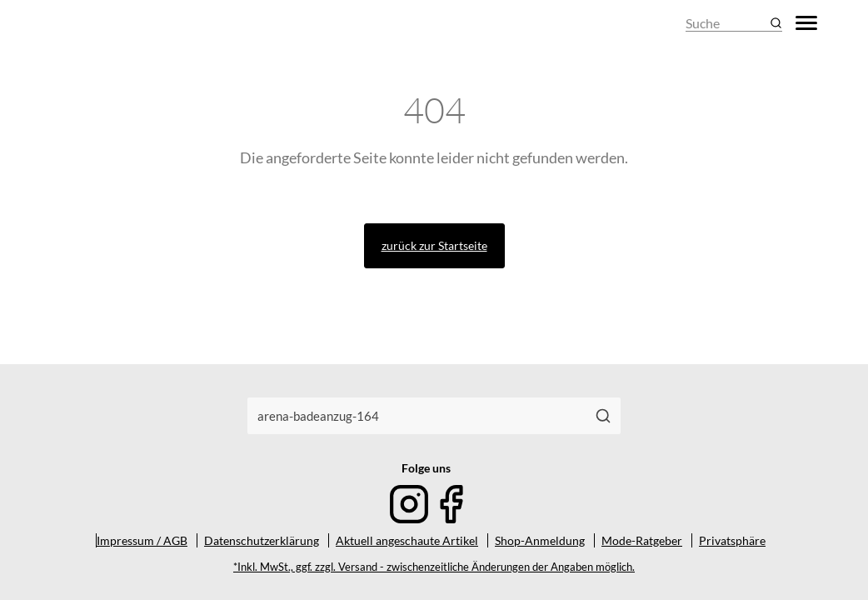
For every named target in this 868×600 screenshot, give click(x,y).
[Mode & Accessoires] (91, 23)
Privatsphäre (732, 540)
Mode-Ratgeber (642, 540)
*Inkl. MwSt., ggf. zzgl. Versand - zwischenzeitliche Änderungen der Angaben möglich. (434, 567)
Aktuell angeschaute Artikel (407, 540)
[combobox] (417, 416)
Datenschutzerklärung (262, 540)
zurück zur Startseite (434, 245)
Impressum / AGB (142, 540)
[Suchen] (604, 416)
